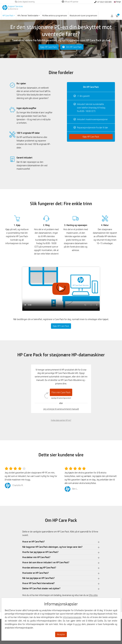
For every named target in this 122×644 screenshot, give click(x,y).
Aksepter (61, 634)
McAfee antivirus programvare (55, 15)
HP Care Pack (9, 15)
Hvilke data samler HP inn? (61, 420)
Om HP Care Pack (72, 47)
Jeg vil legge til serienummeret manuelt (61, 409)
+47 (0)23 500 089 (103, 2)
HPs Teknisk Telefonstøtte (28, 15)
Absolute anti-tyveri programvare (83, 15)
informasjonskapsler (72, 617)
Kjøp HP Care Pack (49, 47)
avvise (78, 624)
